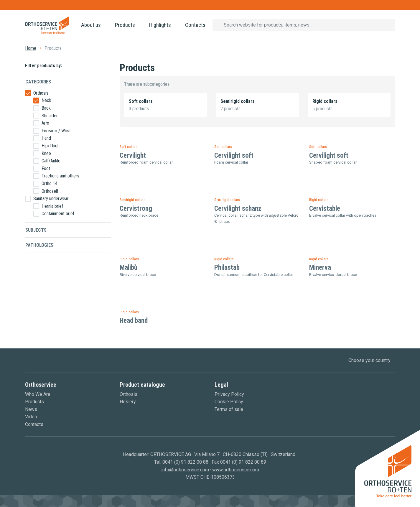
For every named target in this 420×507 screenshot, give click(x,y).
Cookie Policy (229, 402)
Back (46, 108)
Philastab (227, 268)
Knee (46, 153)
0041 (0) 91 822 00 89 (243, 462)
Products (125, 25)
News (31, 409)
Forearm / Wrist (56, 131)
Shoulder (50, 116)
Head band (134, 321)
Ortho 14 (50, 183)
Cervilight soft (234, 155)
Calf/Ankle (51, 161)
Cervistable (325, 209)
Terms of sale (229, 409)
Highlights (160, 25)
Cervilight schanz (238, 209)
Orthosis (41, 93)
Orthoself (50, 191)
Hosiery (128, 402)
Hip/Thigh (51, 146)
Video (31, 417)
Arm (45, 123)
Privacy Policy (229, 394)
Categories (38, 82)
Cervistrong (136, 209)
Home (31, 48)
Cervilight (133, 155)
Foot (46, 168)
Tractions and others (60, 176)
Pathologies (39, 245)
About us (91, 25)
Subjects (36, 230)
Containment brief (58, 214)
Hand (46, 138)
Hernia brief (52, 206)
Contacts (195, 25)
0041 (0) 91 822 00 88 (185, 462)
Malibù (129, 268)
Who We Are (38, 394)
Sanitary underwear (51, 199)
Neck (46, 100)
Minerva (320, 268)
